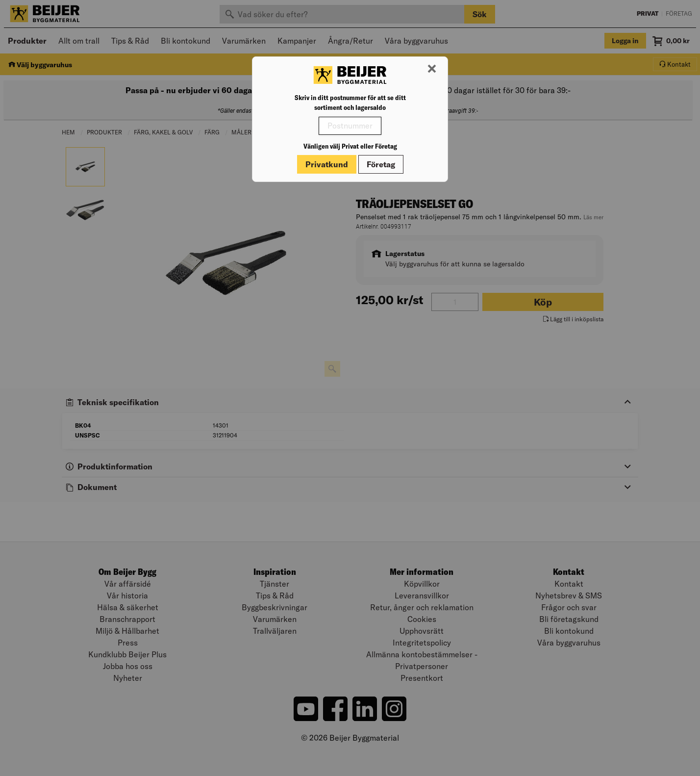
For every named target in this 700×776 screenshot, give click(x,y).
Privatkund (327, 164)
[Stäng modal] (432, 69)
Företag (381, 164)
